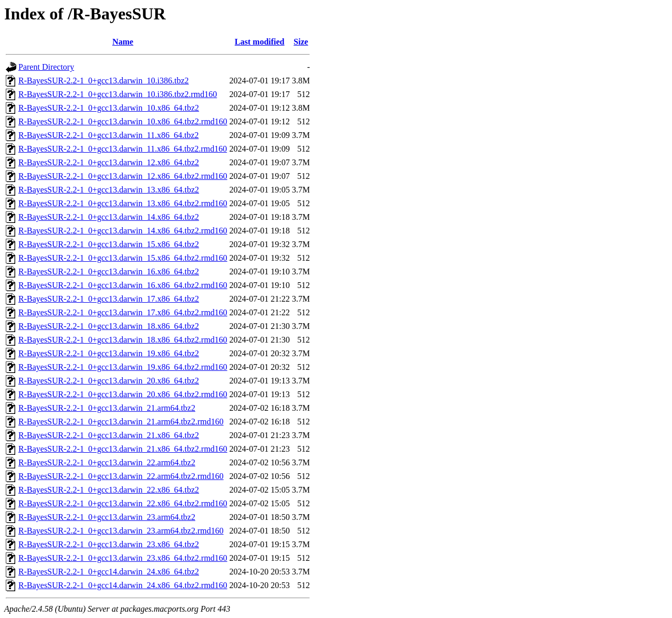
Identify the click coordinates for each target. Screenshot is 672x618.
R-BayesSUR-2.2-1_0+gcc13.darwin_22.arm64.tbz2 (107, 462)
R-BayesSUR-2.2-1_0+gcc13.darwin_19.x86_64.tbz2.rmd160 (123, 367)
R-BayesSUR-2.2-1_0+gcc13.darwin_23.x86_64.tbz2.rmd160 (123, 558)
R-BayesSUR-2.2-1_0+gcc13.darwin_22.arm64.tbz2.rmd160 (121, 476)
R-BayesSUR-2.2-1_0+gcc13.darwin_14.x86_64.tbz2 (109, 217)
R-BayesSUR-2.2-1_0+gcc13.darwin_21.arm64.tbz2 (107, 408)
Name (123, 42)
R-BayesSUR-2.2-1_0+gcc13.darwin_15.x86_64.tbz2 (109, 244)
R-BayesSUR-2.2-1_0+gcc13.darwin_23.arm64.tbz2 (107, 517)
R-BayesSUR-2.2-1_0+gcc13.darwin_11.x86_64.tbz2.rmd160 (123, 149)
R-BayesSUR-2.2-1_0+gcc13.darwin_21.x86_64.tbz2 (109, 435)
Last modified (260, 42)
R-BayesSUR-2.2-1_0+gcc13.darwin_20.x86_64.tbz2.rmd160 (123, 394)
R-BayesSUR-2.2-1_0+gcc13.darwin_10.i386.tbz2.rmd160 (118, 94)
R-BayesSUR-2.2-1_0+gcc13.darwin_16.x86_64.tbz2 (109, 271)
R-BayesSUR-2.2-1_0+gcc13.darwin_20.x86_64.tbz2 (109, 381)
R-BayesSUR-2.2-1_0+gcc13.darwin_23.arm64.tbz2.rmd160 (121, 531)
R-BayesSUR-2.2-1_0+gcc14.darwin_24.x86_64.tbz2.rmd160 (123, 585)
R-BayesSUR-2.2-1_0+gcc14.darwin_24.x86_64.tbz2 (109, 572)
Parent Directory (46, 67)
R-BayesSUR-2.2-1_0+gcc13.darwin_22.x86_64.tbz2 (109, 490)
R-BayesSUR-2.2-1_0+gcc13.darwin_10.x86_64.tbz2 (109, 108)
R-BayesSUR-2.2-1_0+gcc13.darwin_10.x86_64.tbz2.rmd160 (123, 121)
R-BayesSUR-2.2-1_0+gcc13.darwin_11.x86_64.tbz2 (109, 135)
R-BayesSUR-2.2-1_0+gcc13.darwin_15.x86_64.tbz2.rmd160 (123, 258)
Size (301, 42)
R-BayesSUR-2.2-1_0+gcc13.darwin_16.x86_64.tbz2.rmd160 (123, 285)
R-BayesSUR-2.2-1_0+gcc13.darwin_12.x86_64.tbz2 (109, 162)
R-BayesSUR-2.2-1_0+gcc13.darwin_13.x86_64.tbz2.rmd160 (123, 203)
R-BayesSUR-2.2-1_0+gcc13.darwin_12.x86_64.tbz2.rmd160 (123, 176)
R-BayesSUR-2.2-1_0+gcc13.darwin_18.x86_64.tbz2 (109, 326)
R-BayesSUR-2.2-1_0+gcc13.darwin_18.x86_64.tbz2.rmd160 (123, 340)
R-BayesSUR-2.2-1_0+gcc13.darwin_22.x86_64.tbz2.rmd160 (123, 503)
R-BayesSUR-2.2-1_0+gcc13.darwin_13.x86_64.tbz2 (109, 190)
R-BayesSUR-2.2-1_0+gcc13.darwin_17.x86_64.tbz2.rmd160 (123, 312)
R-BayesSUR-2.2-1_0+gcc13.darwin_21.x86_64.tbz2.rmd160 (123, 449)
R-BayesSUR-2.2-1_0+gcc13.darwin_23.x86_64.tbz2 (109, 544)
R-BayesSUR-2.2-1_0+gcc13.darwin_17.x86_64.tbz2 (109, 299)
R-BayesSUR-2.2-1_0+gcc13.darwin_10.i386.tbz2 (104, 81)
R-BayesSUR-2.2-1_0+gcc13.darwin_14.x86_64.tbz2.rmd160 (123, 231)
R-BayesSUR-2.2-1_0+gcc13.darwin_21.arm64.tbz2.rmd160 (121, 422)
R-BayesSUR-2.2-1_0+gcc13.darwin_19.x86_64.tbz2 (109, 353)
